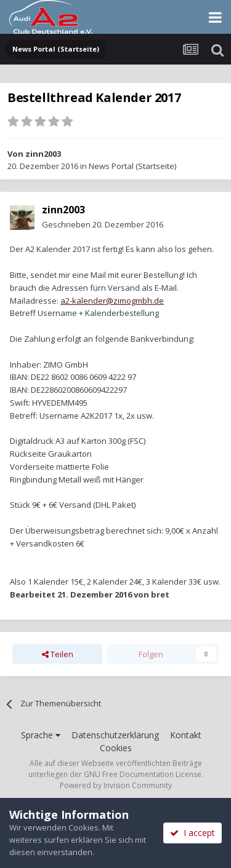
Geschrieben (103, 224)
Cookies (116, 748)
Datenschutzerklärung (115, 735)
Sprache (41, 735)
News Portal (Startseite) (132, 166)
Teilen (58, 654)
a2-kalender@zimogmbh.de (112, 301)
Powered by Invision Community (116, 785)
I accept (192, 833)
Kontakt (186, 735)
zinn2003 (43, 154)
